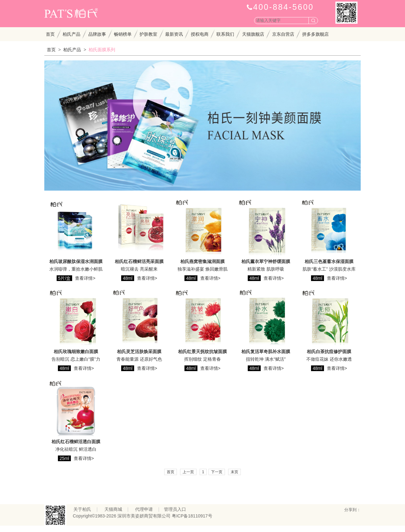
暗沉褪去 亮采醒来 (139, 269)
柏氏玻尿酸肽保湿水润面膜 (76, 261)
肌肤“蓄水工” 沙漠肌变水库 (329, 269)
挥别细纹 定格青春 (202, 359)
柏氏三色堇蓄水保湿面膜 (329, 261)
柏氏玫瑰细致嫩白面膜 (76, 352)
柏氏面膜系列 (102, 50)
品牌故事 (97, 34)
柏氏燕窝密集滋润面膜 (202, 261)
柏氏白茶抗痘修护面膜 (329, 352)
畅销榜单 (123, 34)
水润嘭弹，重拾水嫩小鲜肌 (76, 269)
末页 (234, 472)
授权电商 (200, 34)
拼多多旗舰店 (315, 34)
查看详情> (85, 278)
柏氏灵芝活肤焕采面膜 (139, 352)
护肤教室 (148, 34)
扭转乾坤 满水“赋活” (266, 359)
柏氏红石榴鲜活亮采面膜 (139, 261)
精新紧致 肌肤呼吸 (266, 269)
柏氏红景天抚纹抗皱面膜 (202, 352)
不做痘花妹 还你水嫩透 (329, 359)
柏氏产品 (72, 34)
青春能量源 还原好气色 (139, 359)
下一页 (217, 472)
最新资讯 (174, 34)
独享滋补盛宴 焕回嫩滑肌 (202, 269)
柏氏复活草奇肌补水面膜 (266, 352)
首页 (50, 34)
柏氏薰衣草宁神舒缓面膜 (266, 261)
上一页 (188, 472)
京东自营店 (283, 34)
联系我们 (225, 34)
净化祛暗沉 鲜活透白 (76, 449)
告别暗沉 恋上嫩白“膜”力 (76, 359)
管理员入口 (175, 509)
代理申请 (144, 509)
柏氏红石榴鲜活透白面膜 (76, 442)
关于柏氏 (82, 509)
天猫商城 (113, 509)
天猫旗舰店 (253, 34)
